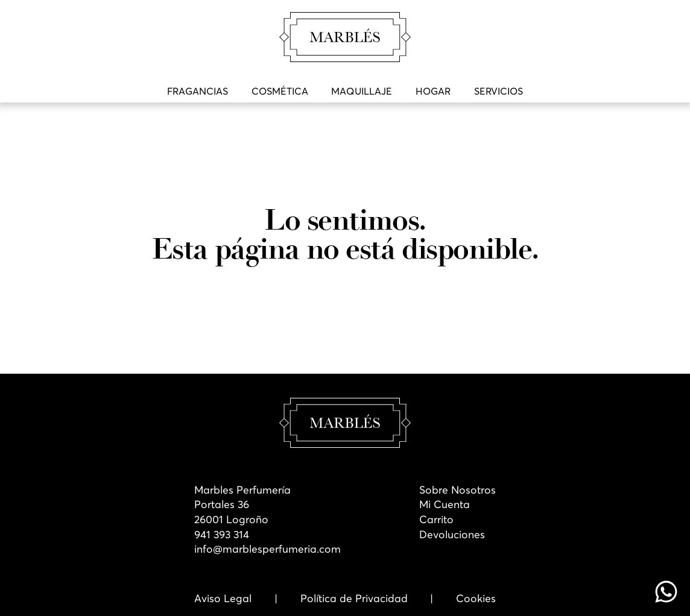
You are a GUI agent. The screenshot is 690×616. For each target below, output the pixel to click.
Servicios (499, 91)
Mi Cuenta (445, 504)
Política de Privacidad (354, 599)
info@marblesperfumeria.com (267, 549)
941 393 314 (222, 535)
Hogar (433, 91)
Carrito (436, 520)
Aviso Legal (223, 599)
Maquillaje (362, 91)
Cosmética (280, 91)
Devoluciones (452, 535)
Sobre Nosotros (457, 490)
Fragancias (198, 91)
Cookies (476, 599)
